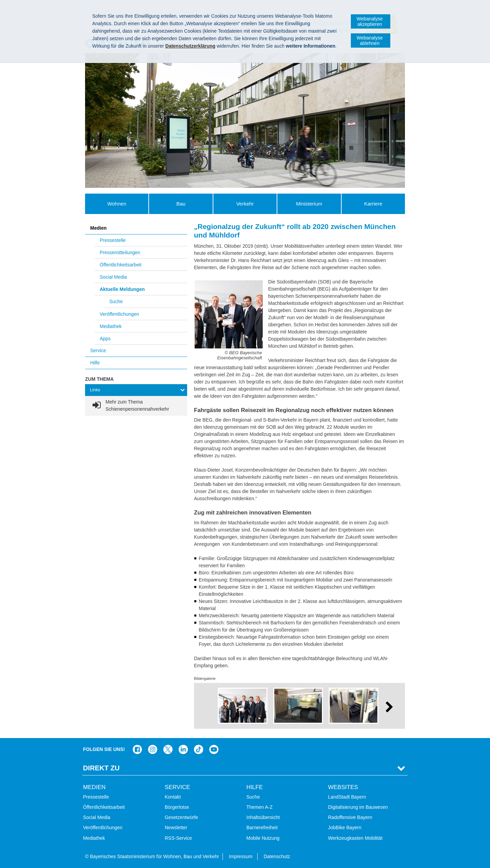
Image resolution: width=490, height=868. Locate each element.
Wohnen (117, 204)
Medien (98, 228)
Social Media (113, 277)
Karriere (373, 204)
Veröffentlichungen (119, 314)
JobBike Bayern (345, 828)
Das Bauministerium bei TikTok (199, 749)
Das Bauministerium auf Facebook (137, 749)
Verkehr (245, 204)
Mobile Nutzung (263, 838)
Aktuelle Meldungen (122, 289)
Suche (116, 301)
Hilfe (95, 363)
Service (98, 350)
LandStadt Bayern (347, 797)
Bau (181, 204)
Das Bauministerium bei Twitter (168, 749)
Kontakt (173, 797)
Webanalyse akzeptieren (370, 21)
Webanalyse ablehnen (370, 40)
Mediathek (111, 326)
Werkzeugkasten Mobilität (355, 838)
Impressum (241, 856)
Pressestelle (113, 240)
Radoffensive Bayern (350, 817)
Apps (105, 339)
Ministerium (309, 204)
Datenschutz (277, 856)
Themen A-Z (259, 807)
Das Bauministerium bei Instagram (153, 749)
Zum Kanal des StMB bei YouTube (214, 749)
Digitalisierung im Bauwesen (358, 807)
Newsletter (176, 828)
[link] (136, 406)
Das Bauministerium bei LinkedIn (183, 749)
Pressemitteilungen (120, 252)
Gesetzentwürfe (181, 817)
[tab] (136, 390)
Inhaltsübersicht (263, 817)
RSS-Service (178, 838)
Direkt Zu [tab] (101, 768)
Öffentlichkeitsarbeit (121, 265)
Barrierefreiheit (262, 828)
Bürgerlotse (177, 807)
